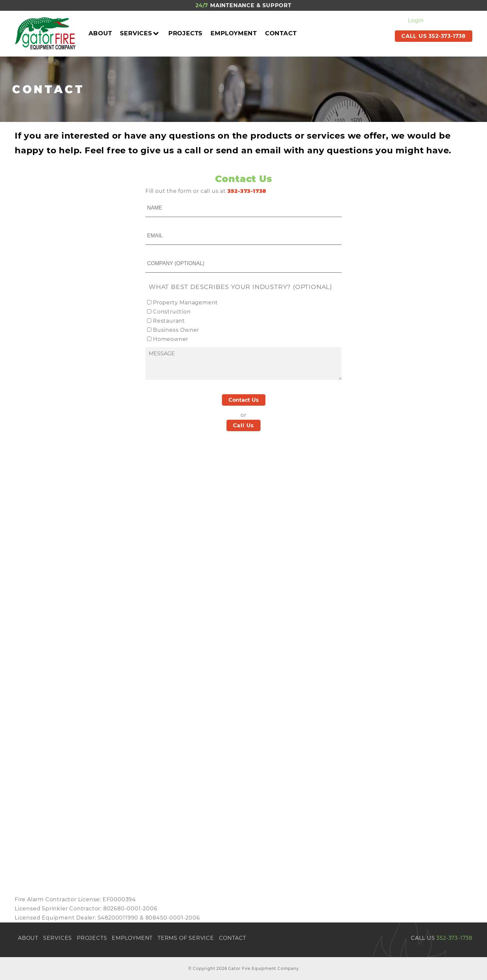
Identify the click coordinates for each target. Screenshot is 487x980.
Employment (234, 33)
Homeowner (171, 339)
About (100, 33)
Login (416, 20)
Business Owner (176, 330)
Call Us (244, 425)
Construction (172, 312)
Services (140, 33)
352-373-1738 (454, 938)
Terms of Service (186, 938)
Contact (281, 33)
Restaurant (169, 321)
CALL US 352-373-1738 (434, 36)
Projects (185, 33)
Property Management (185, 303)
